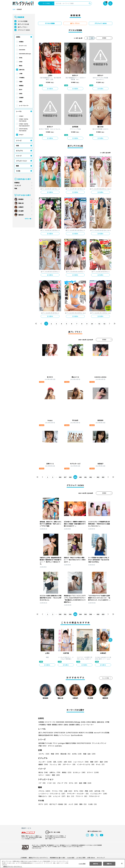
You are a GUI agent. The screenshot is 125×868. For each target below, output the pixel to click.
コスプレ (44, 754)
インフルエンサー (99, 794)
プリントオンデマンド (98, 743)
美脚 (94, 762)
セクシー (106, 772)
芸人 (71, 796)
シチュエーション (21, 161)
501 (65, 614)
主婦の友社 (22, 70)
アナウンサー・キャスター (78, 794)
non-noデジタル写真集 (100, 733)
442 (91, 477)
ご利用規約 (24, 858)
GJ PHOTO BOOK (71, 733)
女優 (68, 791)
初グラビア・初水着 (58, 804)
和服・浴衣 (89, 754)
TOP (14, 9)
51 (99, 324)
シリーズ (19, 141)
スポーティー (69, 764)
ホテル (73, 783)
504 (80, 614)
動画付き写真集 (70, 743)
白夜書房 (21, 98)
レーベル (19, 111)
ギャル (100, 764)
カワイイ (93, 772)
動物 (83, 804)
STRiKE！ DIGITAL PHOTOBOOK (24, 120)
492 (98, 477)
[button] (110, 640)
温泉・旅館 (85, 783)
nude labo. (58, 746)
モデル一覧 (28, 219)
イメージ (19, 156)
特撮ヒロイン (45, 796)
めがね (77, 754)
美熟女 (67, 772)
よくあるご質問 (81, 858)
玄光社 (21, 58)
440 (80, 477)
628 (98, 614)
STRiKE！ (21, 116)
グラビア (21, 135)
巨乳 (58, 762)
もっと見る (106, 678)
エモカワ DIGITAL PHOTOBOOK (23, 130)
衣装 (17, 146)
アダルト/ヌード (94, 796)
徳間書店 (21, 86)
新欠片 (21, 90)
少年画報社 (22, 78)
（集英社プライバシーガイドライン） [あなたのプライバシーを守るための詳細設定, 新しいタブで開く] (12, 866)
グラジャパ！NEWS (24, 30)
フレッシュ (55, 764)
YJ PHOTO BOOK (59, 733)
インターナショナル (86, 764)
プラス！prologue (58, 743)
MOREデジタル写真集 (85, 733)
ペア (42, 783)
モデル (78, 791)
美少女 (44, 772)
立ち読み (50, 89)
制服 (55, 754)
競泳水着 (66, 754)
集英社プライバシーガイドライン (38, 858)
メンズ (73, 804)
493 (103, 477)
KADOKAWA (22, 50)
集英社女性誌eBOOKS (46, 735)
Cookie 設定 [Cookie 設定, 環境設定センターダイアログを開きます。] (82, 864)
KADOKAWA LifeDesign (25, 54)
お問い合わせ (91, 858)
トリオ (52, 783)
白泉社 (21, 94)
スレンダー (45, 762)
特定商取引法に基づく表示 (58, 858)
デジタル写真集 (23, 21)
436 (60, 477)
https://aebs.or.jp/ (36, 848)
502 (70, 614)
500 (60, 614)
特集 (16, 188)
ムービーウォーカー (24, 105)
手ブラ (44, 804)
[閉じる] (122, 863)
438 (70, 477)
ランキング (18, 186)
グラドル (45, 791)
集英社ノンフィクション (62, 735)
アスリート (81, 796)
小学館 (21, 74)
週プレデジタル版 (23, 24)
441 (85, 477)
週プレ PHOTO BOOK (46, 733)
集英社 (21, 66)
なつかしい (79, 772)
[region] (62, 864)
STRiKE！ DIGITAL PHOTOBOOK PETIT (24, 125)
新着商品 (17, 183)
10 (92, 324)
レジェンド (59, 796)
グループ (62, 783)
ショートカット (81, 762)
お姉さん (55, 772)
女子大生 (99, 791)
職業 (17, 166)
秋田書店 (21, 42)
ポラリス (51, 746)
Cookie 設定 (71, 858)
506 (91, 614)
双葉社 (21, 102)
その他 (18, 171)
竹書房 (21, 82)
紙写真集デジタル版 (45, 743)
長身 (103, 762)
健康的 (44, 764)
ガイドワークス (23, 46)
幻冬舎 (21, 62)
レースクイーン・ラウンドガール (52, 794)
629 (103, 614)
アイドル (57, 791)
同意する (109, 864)
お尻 (68, 762)
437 (65, 477)
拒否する (96, 864)
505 (85, 614)
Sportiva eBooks (76, 735)
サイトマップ (101, 858)
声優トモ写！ (43, 746)
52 (104, 324)
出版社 (18, 37)
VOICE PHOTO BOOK (83, 743)
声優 (88, 791)
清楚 (43, 775)
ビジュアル (19, 151)
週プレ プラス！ (23, 27)
